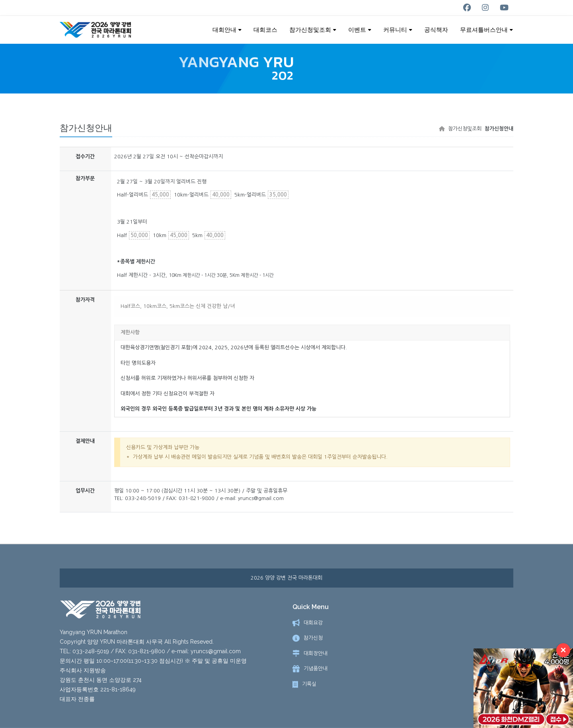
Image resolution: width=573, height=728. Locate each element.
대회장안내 (316, 654)
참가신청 (313, 638)
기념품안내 (316, 669)
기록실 (309, 684)
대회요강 (313, 623)
